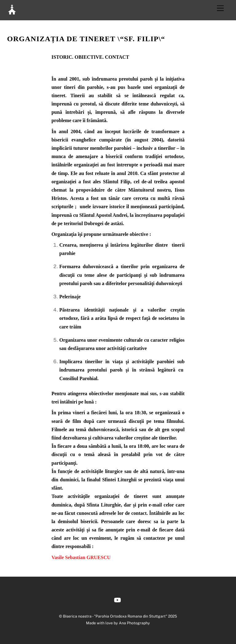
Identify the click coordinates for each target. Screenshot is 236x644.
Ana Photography (134, 623)
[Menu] (220, 8)
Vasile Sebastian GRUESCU (81, 557)
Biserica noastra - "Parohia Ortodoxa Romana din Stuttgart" (115, 616)
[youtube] (117, 599)
